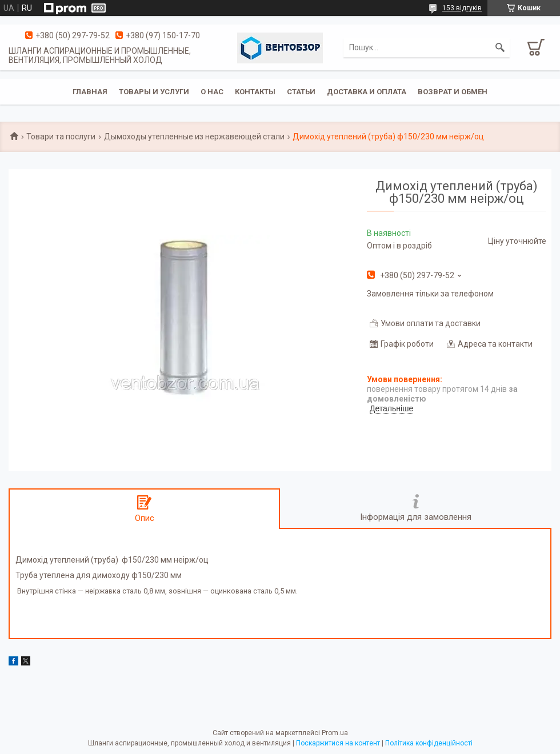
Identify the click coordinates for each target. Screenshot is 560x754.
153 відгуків (462, 8)
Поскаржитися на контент (338, 743)
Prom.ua (335, 733)
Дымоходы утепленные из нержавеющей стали (194, 137)
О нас (212, 92)
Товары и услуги (154, 92)
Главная (90, 92)
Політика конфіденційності (429, 743)
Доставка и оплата (367, 92)
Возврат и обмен (453, 92)
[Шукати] (500, 47)
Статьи (301, 92)
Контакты (255, 92)
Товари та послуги (61, 137)
